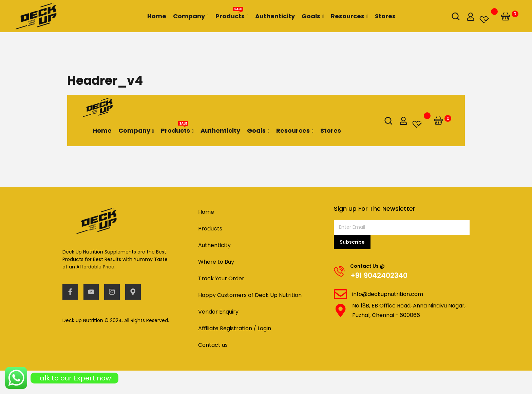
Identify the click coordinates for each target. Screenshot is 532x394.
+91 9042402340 (379, 276)
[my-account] (471, 16)
